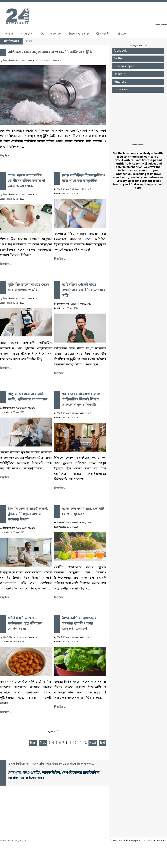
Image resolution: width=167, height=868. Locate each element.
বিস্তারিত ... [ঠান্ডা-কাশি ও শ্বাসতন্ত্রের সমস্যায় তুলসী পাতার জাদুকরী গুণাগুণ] (60, 707)
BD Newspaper (124, 66)
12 (85, 743)
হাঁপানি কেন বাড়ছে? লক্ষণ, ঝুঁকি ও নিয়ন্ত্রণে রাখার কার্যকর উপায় (28, 514)
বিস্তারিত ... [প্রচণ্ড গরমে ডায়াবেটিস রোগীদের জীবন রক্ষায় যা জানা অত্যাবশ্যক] (6, 264)
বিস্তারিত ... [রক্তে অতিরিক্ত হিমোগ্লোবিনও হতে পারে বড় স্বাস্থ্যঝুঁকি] (60, 259)
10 (75, 743)
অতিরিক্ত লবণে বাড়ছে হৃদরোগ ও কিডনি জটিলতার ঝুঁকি (50, 52)
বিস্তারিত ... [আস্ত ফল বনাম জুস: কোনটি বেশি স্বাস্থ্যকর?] (60, 598)
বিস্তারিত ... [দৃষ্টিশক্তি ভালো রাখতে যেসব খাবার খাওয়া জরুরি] (6, 368)
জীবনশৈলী (103, 34)
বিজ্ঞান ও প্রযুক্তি (79, 34)
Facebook (120, 51)
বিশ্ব (42, 34)
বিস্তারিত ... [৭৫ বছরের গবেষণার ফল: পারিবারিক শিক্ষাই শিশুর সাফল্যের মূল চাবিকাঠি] (60, 488)
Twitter (118, 59)
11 (80, 743)
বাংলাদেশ (27, 34)
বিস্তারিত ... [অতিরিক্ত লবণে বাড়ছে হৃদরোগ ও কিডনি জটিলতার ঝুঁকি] (6, 156)
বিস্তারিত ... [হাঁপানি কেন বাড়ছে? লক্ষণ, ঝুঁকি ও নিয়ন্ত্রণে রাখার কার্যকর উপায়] (6, 598)
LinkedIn (119, 74)
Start (33, 743)
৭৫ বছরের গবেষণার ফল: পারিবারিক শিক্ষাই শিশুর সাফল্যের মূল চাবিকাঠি (81, 400)
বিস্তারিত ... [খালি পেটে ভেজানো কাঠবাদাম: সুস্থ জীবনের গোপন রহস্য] (6, 712)
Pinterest (120, 82)
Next (93, 743)
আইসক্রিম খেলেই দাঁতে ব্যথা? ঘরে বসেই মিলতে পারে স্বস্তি (84, 290)
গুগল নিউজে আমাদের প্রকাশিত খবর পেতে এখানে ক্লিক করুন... (51, 764)
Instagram (121, 90)
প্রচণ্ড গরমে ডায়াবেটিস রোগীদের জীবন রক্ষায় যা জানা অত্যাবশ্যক (26, 181)
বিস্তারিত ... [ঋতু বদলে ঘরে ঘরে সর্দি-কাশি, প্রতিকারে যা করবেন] (6, 478)
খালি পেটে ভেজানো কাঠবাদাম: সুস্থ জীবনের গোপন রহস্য (25, 624)
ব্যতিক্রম (122, 34)
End (102, 743)
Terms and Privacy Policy (13, 841)
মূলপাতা (9, 34)
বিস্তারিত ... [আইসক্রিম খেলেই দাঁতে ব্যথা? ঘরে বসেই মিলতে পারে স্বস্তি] (60, 374)
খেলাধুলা (57, 34)
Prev (43, 743)
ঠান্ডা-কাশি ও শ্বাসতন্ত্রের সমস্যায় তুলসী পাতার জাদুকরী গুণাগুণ (79, 624)
